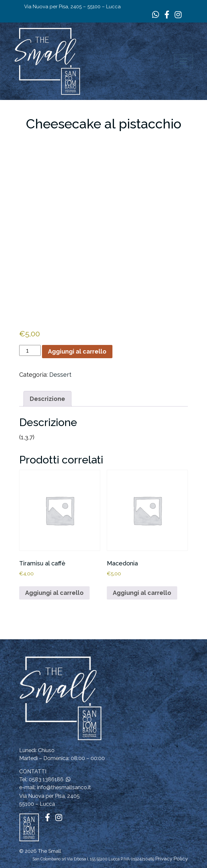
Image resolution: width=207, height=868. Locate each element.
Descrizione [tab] (47, 399)
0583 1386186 (46, 779)
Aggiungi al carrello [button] (54, 593)
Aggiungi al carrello (77, 351)
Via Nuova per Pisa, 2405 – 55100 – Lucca (72, 7)
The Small (50, 851)
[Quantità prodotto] (30, 350)
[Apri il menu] (184, 61)
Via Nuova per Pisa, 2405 (49, 796)
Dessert (60, 375)
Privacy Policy (172, 859)
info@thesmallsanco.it (64, 787)
